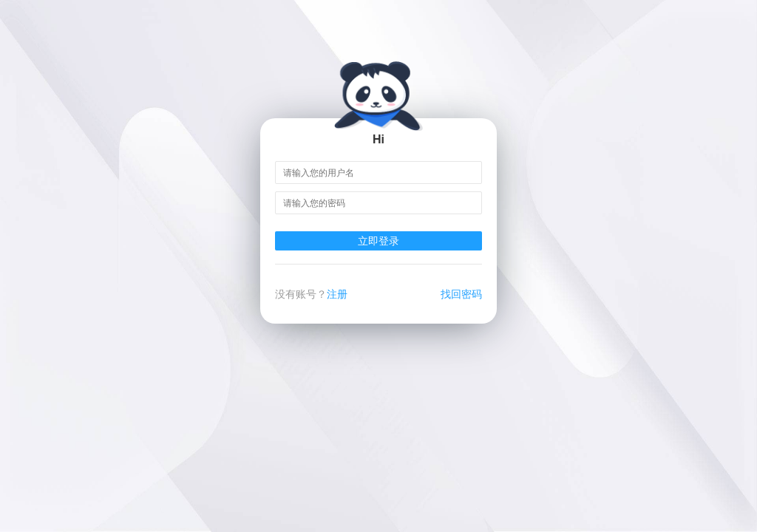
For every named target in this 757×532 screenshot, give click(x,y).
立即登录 (378, 241)
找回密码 (461, 294)
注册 (337, 294)
